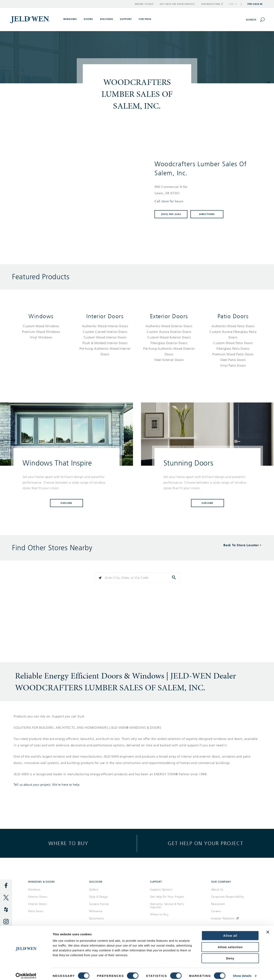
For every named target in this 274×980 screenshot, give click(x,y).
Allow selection (230, 943)
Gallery (94, 890)
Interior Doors (105, 316)
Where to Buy (144, 4)
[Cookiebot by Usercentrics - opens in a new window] (26, 972)
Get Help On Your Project (167, 897)
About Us (217, 890)
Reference (96, 911)
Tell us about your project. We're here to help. (47, 785)
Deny (230, 955)
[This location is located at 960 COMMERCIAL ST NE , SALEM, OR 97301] (206, 190)
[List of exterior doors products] (169, 343)
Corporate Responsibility (227, 897)
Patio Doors (233, 316)
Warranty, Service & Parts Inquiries (167, 906)
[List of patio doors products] (233, 346)
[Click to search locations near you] (100, 578)
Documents (97, 918)
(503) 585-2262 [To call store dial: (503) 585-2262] (171, 214)
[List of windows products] (41, 332)
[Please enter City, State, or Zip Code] (137, 578)
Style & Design (99, 897)
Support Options (161, 890)
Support (126, 19)
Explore (66, 503)
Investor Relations (223, 918)
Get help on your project (205, 843)
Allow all (230, 932)
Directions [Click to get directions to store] (207, 214)
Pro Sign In (255, 4)
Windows (41, 316)
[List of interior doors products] (105, 340)
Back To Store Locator (241, 545)
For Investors (212, 4)
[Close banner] (268, 928)
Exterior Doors (169, 316)
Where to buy (68, 843)
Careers (216, 911)
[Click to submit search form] (174, 578)
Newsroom (218, 904)
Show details (242, 972)
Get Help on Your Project (177, 4)
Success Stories (99, 904)
